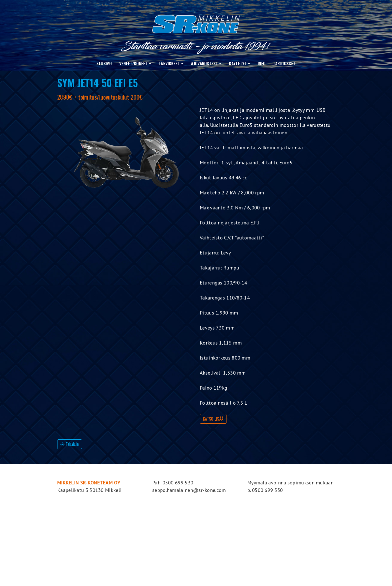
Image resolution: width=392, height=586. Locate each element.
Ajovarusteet (204, 63)
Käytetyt (238, 63)
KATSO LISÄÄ (213, 419)
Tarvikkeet (169, 63)
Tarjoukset (284, 63)
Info (262, 63)
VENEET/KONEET (133, 63)
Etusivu (104, 63)
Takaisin (70, 444)
